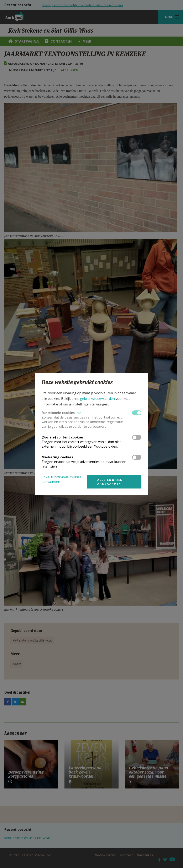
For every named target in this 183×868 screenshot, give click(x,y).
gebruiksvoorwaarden (97, 399)
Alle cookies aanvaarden (110, 482)
